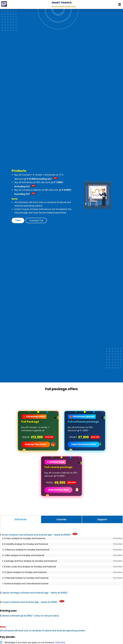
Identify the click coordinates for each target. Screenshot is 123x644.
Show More (113, 538)
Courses (61, 519)
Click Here (65, 642)
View (18, 220)
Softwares (21, 519)
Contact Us (36, 220)
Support (102, 519)
